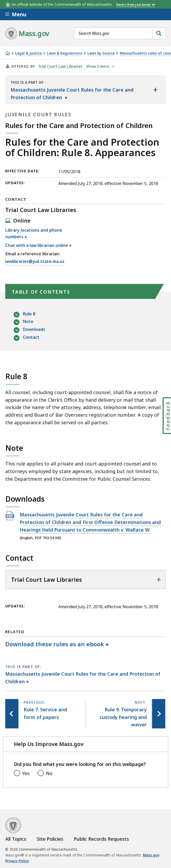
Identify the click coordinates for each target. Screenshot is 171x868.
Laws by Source (101, 53)
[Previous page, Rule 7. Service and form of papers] (12, 714)
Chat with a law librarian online (37, 245)
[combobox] (120, 33)
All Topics (16, 839)
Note (28, 322)
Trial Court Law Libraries (60, 66)
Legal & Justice (28, 53)
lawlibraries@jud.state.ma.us (35, 262)
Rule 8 (29, 314)
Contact (31, 338)
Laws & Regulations (65, 53)
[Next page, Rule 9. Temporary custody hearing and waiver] (159, 714)
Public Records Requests (101, 839)
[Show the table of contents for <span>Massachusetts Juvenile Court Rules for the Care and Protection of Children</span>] (155, 90)
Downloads (34, 330)
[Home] (8, 53)
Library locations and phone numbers (34, 234)
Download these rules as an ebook (55, 644)
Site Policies (50, 839)
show (98, 66)
